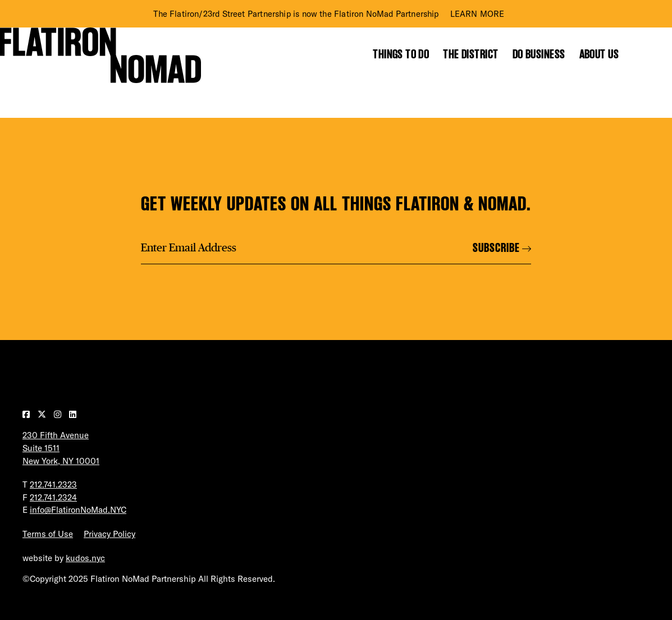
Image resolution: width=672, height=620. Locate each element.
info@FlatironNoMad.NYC (78, 510)
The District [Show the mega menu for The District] (470, 54)
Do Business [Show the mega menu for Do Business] (539, 54)
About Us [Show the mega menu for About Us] (599, 54)
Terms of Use (48, 534)
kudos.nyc (85, 558)
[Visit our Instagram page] (59, 414)
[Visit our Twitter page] (43, 414)
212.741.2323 (53, 484)
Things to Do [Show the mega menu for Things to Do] (401, 54)
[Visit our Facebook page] (27, 414)
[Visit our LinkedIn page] (73, 414)
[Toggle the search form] (644, 54)
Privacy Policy (109, 534)
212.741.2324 (53, 497)
